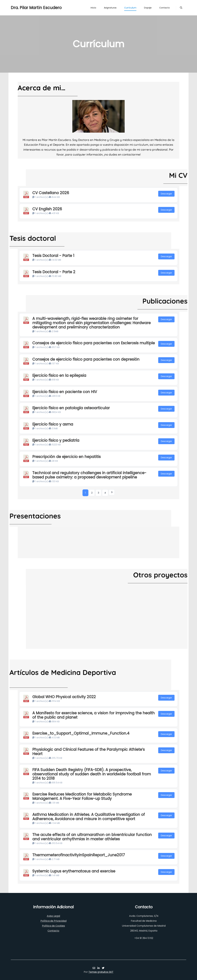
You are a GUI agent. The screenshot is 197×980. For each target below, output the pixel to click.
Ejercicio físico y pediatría (56, 440)
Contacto (53, 931)
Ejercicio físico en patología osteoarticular (71, 408)
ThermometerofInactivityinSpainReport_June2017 (79, 855)
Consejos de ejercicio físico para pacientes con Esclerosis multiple (94, 343)
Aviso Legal (53, 916)
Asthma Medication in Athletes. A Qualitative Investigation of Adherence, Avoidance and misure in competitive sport (89, 817)
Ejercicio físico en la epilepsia (59, 375)
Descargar (166, 194)
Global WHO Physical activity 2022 (64, 697)
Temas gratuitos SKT (101, 972)
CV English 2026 (47, 209)
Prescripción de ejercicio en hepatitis (66, 457)
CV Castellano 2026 (51, 193)
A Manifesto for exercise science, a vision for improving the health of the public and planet (93, 715)
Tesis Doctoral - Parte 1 (53, 256)
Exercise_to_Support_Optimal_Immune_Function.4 (81, 733)
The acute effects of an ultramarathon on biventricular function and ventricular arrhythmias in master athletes (92, 837)
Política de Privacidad (53, 921)
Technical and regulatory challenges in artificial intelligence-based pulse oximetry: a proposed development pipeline (89, 475)
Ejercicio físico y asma (53, 424)
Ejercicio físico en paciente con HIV (65, 392)
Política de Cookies (53, 926)
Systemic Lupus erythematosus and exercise (74, 871)
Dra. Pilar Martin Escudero (26, 8)
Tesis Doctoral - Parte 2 (54, 272)
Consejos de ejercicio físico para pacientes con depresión (86, 359)
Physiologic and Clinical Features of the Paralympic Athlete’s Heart (88, 752)
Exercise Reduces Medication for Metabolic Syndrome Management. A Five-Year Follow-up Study (82, 796)
